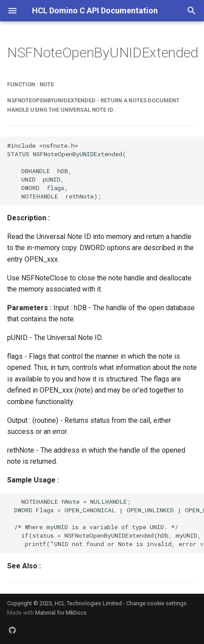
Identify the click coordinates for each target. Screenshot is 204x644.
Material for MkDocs (61, 613)
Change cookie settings (156, 603)
